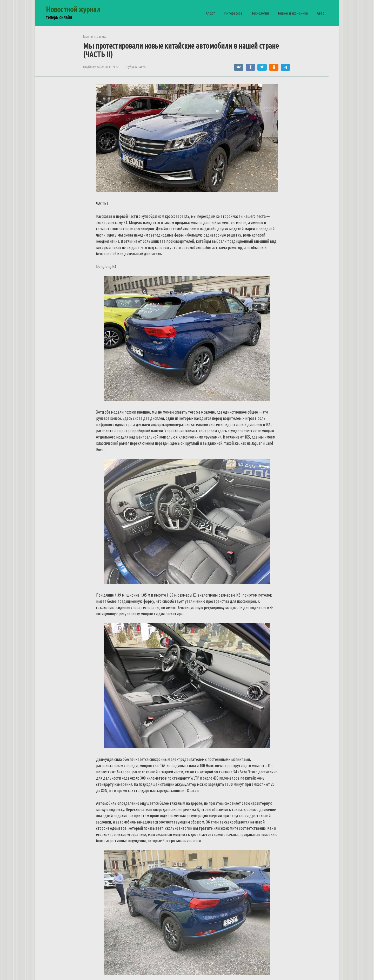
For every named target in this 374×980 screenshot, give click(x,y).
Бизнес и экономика (293, 13)
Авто (321, 13)
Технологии (260, 13)
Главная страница (95, 36)
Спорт (211, 13)
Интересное (233, 13)
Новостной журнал (73, 9)
